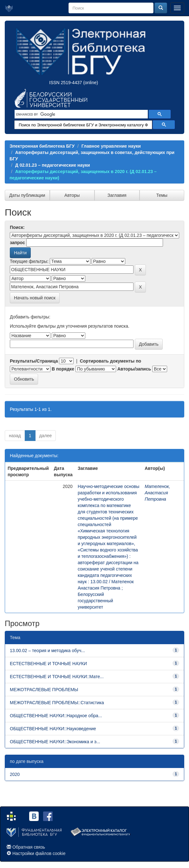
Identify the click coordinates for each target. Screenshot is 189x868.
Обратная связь (29, 847)
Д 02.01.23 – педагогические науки (53, 165)
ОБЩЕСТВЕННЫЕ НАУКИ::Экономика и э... (55, 742)
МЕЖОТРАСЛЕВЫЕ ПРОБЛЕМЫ (44, 690)
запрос (17, 243)
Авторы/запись (134, 369)
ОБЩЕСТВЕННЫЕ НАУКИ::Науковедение (53, 729)
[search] (81, 114)
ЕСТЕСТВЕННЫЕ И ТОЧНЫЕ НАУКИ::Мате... (57, 677)
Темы (162, 195)
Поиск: (17, 227)
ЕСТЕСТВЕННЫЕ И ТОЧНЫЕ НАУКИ (48, 664)
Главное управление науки (111, 146)
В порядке (63, 369)
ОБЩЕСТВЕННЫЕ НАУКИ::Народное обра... (56, 716)
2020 (15, 774)
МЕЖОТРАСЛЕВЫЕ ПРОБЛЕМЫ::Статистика (57, 703)
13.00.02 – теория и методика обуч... (47, 651)
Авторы (72, 195)
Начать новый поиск (35, 298)
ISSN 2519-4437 (66, 83)
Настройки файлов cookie (39, 853)
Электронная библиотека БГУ (42, 146)
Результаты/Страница (34, 361)
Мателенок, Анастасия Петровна (157, 493)
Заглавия (117, 195)
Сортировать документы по (111, 361)
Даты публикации (27, 195)
